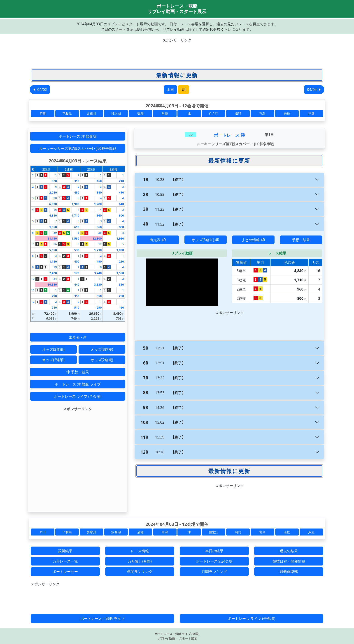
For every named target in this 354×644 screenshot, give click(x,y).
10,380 (52, 284)
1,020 (120, 250)
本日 (170, 90)
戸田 (43, 114)
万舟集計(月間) (140, 561)
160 (99, 181)
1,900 (76, 204)
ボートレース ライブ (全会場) (78, 396)
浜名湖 (116, 114)
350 (77, 296)
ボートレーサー (65, 572)
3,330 (98, 284)
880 (121, 227)
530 (77, 250)
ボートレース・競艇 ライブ (102, 619)
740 (54, 307)
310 (77, 181)
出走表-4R (158, 240)
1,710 (76, 215)
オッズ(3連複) (102, 349)
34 (55, 279)
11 (100, 279)
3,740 (98, 273)
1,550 (120, 273)
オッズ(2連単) (53, 360)
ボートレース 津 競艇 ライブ (78, 384)
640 (121, 204)
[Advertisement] (177, 53)
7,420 (53, 273)
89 (55, 233)
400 (77, 261)
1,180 (53, 261)
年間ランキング (140, 572)
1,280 (98, 204)
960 (99, 215)
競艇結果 (65, 551)
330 (121, 284)
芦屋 (311, 114)
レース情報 (140, 551)
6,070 (53, 204)
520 (54, 181)
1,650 (53, 227)
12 (100, 244)
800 (121, 215)
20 (55, 198)
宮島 (262, 114)
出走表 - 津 (78, 337)
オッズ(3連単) (53, 349)
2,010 (53, 192)
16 (55, 210)
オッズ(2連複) (102, 360)
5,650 (53, 250)
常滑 (165, 114)
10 (33, 279)
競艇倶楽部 (289, 572)
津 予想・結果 (78, 372)
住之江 (214, 114)
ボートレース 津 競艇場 (78, 136)
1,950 (120, 238)
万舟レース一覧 (65, 561)
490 (121, 192)
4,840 (53, 215)
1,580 (76, 238)
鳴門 (238, 114)
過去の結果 (289, 551)
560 (99, 227)
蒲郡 (140, 114)
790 (54, 296)
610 (77, 227)
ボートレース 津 (229, 135)
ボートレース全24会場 (214, 561)
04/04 (314, 90)
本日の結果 (214, 551)
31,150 (52, 238)
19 (55, 267)
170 (77, 273)
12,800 (97, 238)
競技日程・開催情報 (289, 561)
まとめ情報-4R (253, 240)
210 (121, 181)
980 (99, 192)
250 (121, 296)
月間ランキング (214, 572)
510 (77, 307)
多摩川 (91, 114)
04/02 (40, 90)
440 (77, 284)
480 (77, 192)
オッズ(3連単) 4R (205, 240)
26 (100, 233)
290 (99, 307)
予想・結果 (301, 240)
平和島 (67, 114)
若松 (287, 114)
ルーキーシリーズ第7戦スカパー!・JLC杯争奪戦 (78, 148)
